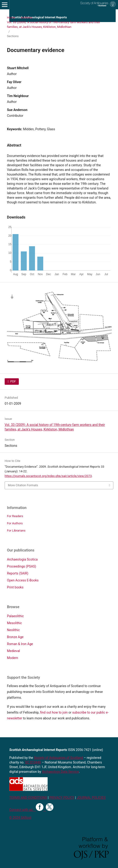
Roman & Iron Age (20, 644)
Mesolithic (15, 623)
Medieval (13, 651)
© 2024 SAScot (20, 818)
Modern (13, 658)
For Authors (15, 523)
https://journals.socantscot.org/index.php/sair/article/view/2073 (48, 476)
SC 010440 (33, 762)
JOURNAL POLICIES (91, 798)
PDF (13, 381)
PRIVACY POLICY (62, 798)
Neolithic (13, 630)
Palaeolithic (15, 616)
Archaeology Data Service (60, 772)
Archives (27, 18)
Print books (15, 587)
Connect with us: (23, 810)
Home (11, 18)
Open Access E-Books (23, 580)
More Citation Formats (23, 485)
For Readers (15, 516)
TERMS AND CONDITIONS (28, 798)
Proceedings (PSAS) (21, 566)
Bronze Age (15, 637)
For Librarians (16, 530)
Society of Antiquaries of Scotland (59, 758)
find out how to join (54, 712)
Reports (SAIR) (18, 573)
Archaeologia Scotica (22, 559)
